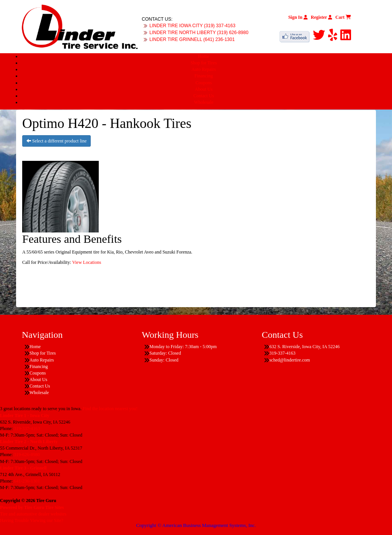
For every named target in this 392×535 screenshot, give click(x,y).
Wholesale (204, 102)
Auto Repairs (204, 69)
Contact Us (204, 96)
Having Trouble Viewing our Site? (32, 520)
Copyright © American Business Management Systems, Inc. (196, 525)
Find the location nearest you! (110, 409)
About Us (204, 89)
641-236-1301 (27, 481)
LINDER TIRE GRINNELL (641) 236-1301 (192, 39)
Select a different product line (56, 141)
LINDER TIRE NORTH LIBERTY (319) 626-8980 (199, 33)
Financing (204, 76)
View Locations (87, 262)
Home (203, 56)
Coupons (204, 83)
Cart (343, 17)
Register (322, 17)
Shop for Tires (204, 63)
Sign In (298, 17)
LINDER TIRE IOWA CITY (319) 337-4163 (192, 26)
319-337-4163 (27, 429)
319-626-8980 (27, 455)
